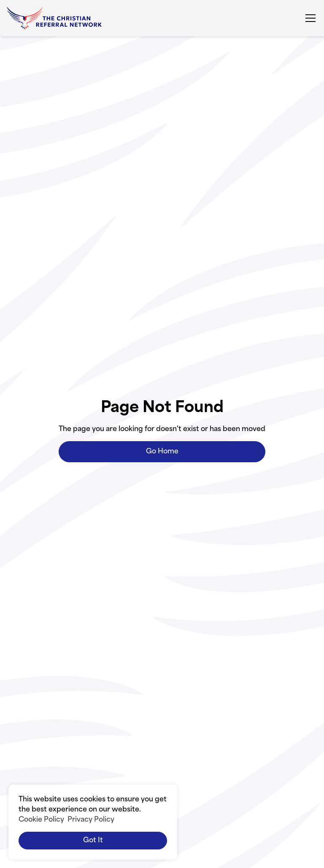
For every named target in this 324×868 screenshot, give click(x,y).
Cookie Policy (41, 820)
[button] (309, 18)
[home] (54, 18)
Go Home (162, 452)
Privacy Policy (91, 820)
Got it (93, 841)
